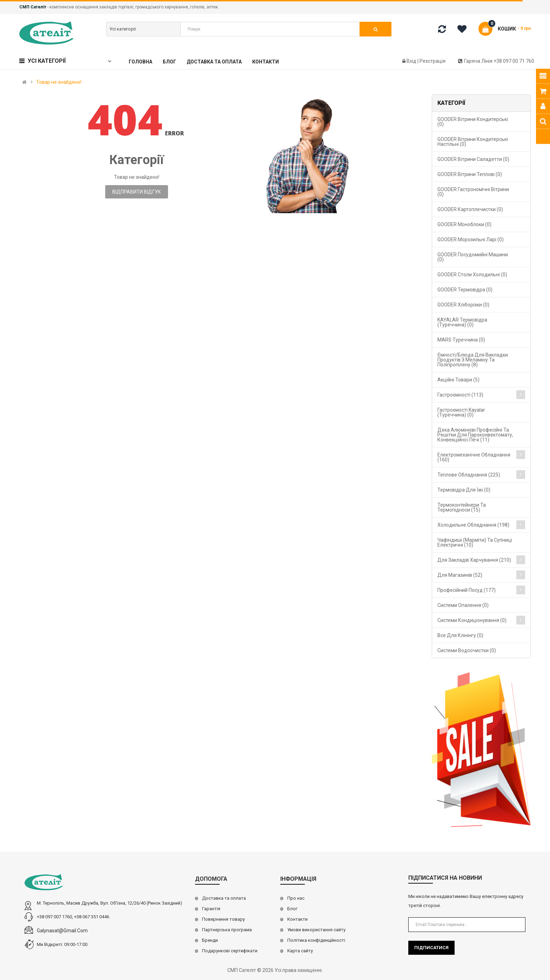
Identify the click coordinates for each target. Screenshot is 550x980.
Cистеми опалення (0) (463, 605)
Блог (292, 909)
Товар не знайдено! (59, 82)
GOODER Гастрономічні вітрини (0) (473, 192)
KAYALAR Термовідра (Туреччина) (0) (462, 322)
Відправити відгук (137, 192)
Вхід (412, 61)
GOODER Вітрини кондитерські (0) (473, 122)
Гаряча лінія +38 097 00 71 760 (496, 61)
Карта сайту (300, 951)
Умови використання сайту (316, 930)
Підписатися (431, 948)
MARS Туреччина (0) (461, 340)
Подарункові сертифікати (230, 951)
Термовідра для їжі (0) (464, 490)
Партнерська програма (227, 930)
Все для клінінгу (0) (460, 635)
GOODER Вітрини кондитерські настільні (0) (473, 142)
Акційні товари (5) (458, 380)
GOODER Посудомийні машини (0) (473, 257)
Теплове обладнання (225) (469, 475)
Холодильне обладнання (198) (473, 525)
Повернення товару (223, 919)
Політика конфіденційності (316, 940)
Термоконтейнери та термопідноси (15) (462, 507)
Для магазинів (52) (460, 575)
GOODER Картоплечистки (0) (470, 209)
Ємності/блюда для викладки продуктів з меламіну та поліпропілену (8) (473, 360)
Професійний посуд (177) (467, 590)
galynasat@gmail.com (62, 931)
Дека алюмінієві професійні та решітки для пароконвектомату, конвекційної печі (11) (475, 435)
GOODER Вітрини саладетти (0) (473, 159)
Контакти (297, 919)
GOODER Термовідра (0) (465, 290)
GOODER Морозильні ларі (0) (471, 239)
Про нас (296, 898)
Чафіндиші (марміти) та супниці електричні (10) (475, 542)
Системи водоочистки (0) (467, 650)
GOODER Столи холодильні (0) (472, 275)
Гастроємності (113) (460, 395)
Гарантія (211, 909)
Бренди (210, 940)
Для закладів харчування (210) (474, 560)
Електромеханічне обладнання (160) (474, 457)
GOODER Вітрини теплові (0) (470, 174)
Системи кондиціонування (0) (472, 620)
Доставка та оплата (224, 898)
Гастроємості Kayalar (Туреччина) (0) (461, 412)
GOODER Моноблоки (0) (464, 224)
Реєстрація (432, 61)
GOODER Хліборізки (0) (463, 305)
